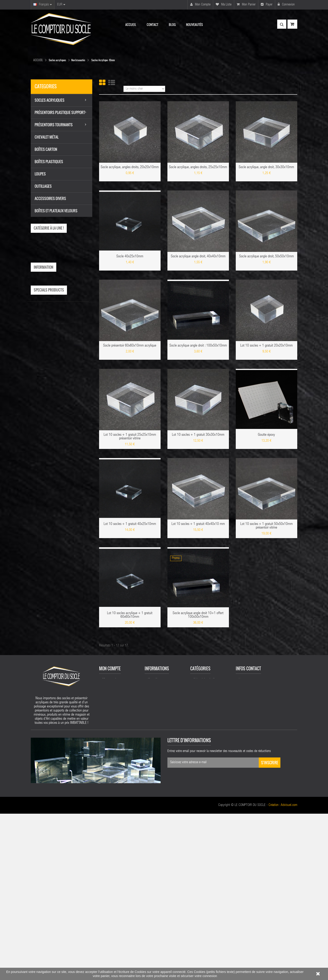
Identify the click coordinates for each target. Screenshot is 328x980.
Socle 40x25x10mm (130, 257)
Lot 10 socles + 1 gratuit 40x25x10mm (130, 524)
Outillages (200, 824)
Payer (267, 5)
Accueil (38, 60)
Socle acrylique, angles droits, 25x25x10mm (198, 167)
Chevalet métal (203, 804)
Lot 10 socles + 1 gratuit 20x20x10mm (266, 346)
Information (44, 267)
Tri (125, 82)
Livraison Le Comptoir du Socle (58, 280)
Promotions (155, 787)
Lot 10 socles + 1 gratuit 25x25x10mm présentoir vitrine (130, 437)
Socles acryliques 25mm (208, 875)
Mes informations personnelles (113, 823)
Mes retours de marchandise (120, 801)
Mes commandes (113, 794)
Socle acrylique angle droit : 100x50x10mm (198, 346)
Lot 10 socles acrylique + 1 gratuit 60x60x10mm (130, 615)
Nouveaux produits (159, 794)
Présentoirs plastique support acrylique (206, 789)
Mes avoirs (109, 808)
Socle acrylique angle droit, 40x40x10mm (198, 257)
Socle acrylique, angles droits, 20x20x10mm (130, 167)
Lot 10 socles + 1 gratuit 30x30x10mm (198, 435)
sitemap (153, 844)
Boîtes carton (202, 831)
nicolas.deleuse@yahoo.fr (269, 809)
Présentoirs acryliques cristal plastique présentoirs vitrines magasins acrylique (166, 834)
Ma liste (224, 5)
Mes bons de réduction (117, 831)
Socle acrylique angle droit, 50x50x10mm (266, 257)
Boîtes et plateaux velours (209, 858)
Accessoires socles (205, 852)
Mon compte (200, 5)
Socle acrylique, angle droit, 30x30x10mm (266, 167)
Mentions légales (49, 287)
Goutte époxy (266, 435)
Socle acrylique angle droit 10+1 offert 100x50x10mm (198, 615)
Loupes (198, 838)
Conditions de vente (51, 295)
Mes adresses (111, 814)
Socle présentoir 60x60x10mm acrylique (130, 346)
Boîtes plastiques (204, 845)
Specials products (49, 321)
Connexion (286, 5)
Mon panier (246, 5)
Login (106, 838)
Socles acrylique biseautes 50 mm (210, 867)
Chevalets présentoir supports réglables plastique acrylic (211, 885)
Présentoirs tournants (207, 811)
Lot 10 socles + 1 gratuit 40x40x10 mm (198, 524)
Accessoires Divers (205, 818)
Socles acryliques (204, 797)
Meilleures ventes (159, 801)
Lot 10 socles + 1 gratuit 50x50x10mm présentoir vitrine (266, 526)
